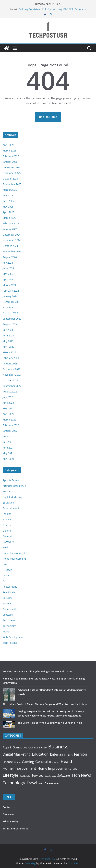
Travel (6, 632)
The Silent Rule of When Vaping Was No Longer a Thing (50, 723)
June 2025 (8, 201)
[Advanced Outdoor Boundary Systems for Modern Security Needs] (9, 694)
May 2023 (8, 341)
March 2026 (9, 151)
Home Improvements (15, 559)
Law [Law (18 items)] (75, 769)
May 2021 (8, 453)
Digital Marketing (12, 497)
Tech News (9, 620)
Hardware (8, 542)
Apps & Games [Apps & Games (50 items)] (12, 747)
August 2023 (10, 324)
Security (7, 598)
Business (8, 491)
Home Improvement (14, 553)
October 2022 (10, 380)
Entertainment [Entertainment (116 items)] (61, 754)
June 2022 (8, 403)
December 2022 (12, 369)
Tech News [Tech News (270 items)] (81, 775)
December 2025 (12, 167)
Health (6, 547)
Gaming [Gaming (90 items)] (28, 762)
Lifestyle (7, 570)
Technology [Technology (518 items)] (14, 783)
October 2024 (10, 246)
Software (8, 615)
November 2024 (12, 240)
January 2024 (10, 296)
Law (5, 564)
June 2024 (8, 268)
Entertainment (11, 508)
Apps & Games (11, 480)
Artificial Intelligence (14, 486)
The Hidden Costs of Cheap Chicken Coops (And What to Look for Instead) (45, 704)
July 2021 (8, 442)
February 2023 (11, 358)
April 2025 (8, 212)
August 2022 (10, 392)
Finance (7, 519)
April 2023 (8, 347)
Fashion (7, 514)
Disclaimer (9, 814)
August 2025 (10, 190)
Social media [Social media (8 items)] (50, 776)
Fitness (7, 525)
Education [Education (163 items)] (40, 754)
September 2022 (12, 386)
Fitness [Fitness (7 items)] (17, 762)
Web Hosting (10, 643)
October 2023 (10, 313)
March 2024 (9, 285)
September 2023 (12, 319)
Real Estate (9, 592)
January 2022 (10, 431)
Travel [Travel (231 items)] (32, 783)
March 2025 (9, 218)
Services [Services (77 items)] (37, 775)
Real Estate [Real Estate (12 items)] (25, 776)
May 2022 (8, 408)
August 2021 (10, 436)
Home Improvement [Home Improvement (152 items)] (19, 768)
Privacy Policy (11, 821)
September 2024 (12, 251)
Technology (9, 626)
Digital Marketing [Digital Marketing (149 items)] (17, 754)
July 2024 (8, 263)
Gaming (7, 531)
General (7, 536)
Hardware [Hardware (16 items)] (54, 762)
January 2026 (10, 162)
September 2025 (12, 184)
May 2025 (8, 207)
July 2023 (8, 330)
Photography (10, 587)
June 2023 (8, 335)
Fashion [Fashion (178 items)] (81, 754)
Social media (10, 609)
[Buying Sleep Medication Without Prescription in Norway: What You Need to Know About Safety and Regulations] (9, 713)
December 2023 (12, 302)
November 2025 (12, 173)
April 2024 (8, 279)
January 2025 (10, 229)
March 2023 (9, 352)
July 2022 (8, 397)
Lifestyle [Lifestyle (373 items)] (10, 775)
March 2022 (9, 420)
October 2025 (10, 179)
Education (8, 503)
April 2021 (8, 459)
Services (7, 603)
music (6, 575)
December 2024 (12, 235)
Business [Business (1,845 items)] (58, 747)
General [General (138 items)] (41, 762)
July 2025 (8, 195)
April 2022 (8, 414)
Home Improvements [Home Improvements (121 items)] (54, 768)
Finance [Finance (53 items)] (8, 762)
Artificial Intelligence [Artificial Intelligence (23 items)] (35, 748)
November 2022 (12, 375)
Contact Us (9, 807)
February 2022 (11, 425)
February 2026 (11, 156)
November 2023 (12, 307)
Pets (5, 581)
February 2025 (11, 223)
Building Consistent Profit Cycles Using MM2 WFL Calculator (52, 9)
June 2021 (8, 448)
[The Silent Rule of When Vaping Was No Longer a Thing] (9, 724)
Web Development (13, 637)
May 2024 (8, 274)
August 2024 (10, 257)
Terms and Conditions (15, 829)
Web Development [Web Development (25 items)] (50, 783)
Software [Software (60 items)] (64, 775)
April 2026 (8, 145)
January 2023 (10, 364)
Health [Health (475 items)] (67, 761)
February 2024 (11, 291)
